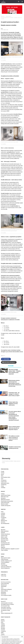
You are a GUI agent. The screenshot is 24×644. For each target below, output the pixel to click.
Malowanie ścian (5, 497)
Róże (2, 622)
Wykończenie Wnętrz (6, 495)
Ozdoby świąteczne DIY (6, 561)
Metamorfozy (4, 521)
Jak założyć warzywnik (6, 609)
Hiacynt (3, 619)
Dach (2, 479)
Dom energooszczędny (6, 595)
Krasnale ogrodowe (5, 544)
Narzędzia (3, 498)
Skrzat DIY (3, 601)
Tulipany (3, 624)
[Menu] (22, 2)
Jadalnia (3, 519)
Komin (2, 474)
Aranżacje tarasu (5, 540)
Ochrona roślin (4, 536)
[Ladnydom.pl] (3, 2)
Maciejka (3, 628)
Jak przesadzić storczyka (7, 603)
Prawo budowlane (5, 584)
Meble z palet (4, 537)
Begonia (3, 621)
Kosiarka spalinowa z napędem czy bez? (10, 549)
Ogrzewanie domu (5, 483)
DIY (2, 612)
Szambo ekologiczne (6, 506)
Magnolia (3, 547)
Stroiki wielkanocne (5, 568)
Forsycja (3, 630)
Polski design (4, 565)
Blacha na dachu (5, 504)
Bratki (2, 633)
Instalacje (3, 488)
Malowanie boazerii (5, 500)
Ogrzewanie (8, 16)
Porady (3, 471)
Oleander (3, 625)
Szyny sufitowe (4, 591)
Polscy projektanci (5, 562)
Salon (2, 512)
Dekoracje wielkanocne (6, 567)
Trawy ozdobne (4, 550)
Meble (2, 556)
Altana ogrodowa (5, 531)
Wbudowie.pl (4, 585)
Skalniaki (3, 533)
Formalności (4, 480)
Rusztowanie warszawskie (7, 501)
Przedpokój (4, 518)
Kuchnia (3, 516)
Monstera (3, 530)
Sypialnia (3, 515)
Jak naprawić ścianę (5, 610)
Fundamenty (4, 485)
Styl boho (3, 522)
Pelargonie (3, 631)
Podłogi (3, 494)
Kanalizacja (3, 594)
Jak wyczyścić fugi (5, 606)
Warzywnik (3, 541)
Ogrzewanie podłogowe (6, 589)
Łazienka (3, 513)
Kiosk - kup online (12, 10)
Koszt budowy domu (6, 477)
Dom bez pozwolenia (6, 582)
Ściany (2, 486)
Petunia (3, 634)
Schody (3, 473)
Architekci (3, 564)
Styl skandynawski (5, 523)
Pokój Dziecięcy (5, 559)
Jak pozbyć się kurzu (6, 607)
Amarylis (3, 627)
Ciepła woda (4, 482)
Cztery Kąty (4, 576)
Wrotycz (3, 546)
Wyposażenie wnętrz (6, 558)
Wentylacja (3, 592)
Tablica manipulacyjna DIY (7, 613)
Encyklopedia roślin (5, 543)
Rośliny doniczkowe (5, 534)
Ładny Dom (3, 574)
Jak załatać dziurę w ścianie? (7, 604)
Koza (2, 588)
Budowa (3, 16)
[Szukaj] (19, 2)
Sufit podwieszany (5, 503)
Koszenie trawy (4, 538)
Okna (2, 476)
